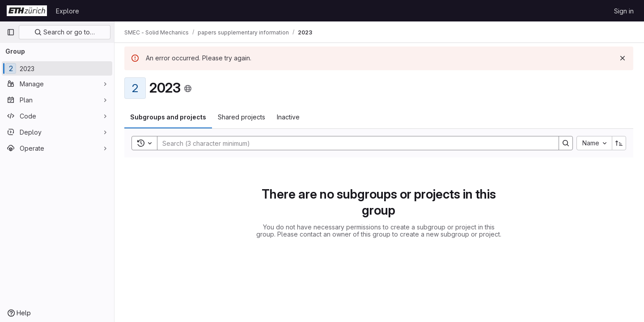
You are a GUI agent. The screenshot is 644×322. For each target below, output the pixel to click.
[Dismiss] (623, 58)
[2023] (57, 68)
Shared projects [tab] (242, 117)
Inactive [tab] (289, 117)
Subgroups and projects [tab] (169, 117)
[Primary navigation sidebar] (11, 32)
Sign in (624, 11)
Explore (68, 11)
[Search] (354, 143)
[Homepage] (27, 11)
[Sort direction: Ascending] (619, 143)
